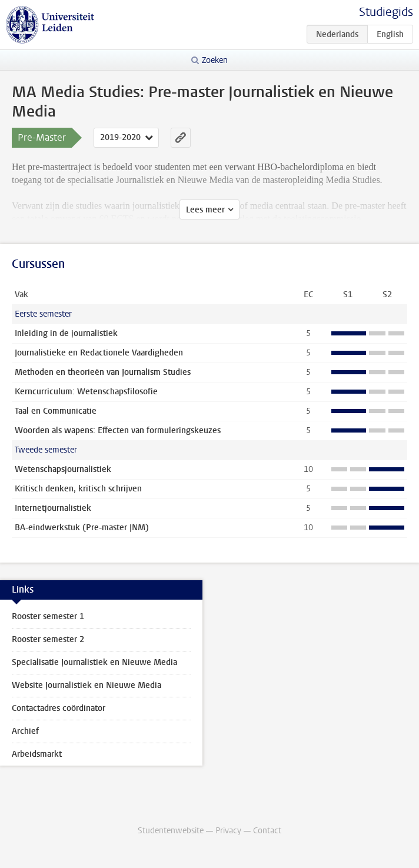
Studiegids (386, 12)
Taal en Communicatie (56, 411)
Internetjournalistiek (53, 508)
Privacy (228, 831)
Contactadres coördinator (59, 708)
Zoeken (215, 60)
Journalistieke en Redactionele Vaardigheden (99, 353)
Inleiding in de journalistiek (66, 333)
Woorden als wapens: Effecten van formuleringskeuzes (118, 430)
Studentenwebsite (171, 831)
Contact (267, 831)
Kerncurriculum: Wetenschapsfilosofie (86, 392)
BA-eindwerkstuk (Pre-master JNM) (82, 528)
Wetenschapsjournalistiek (63, 469)
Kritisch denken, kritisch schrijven (78, 489)
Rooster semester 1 (48, 616)
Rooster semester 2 (48, 639)
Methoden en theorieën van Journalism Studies (103, 372)
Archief (25, 731)
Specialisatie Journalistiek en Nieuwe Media (94, 662)
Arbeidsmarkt (37, 754)
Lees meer (205, 210)
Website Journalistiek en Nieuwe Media (87, 685)
